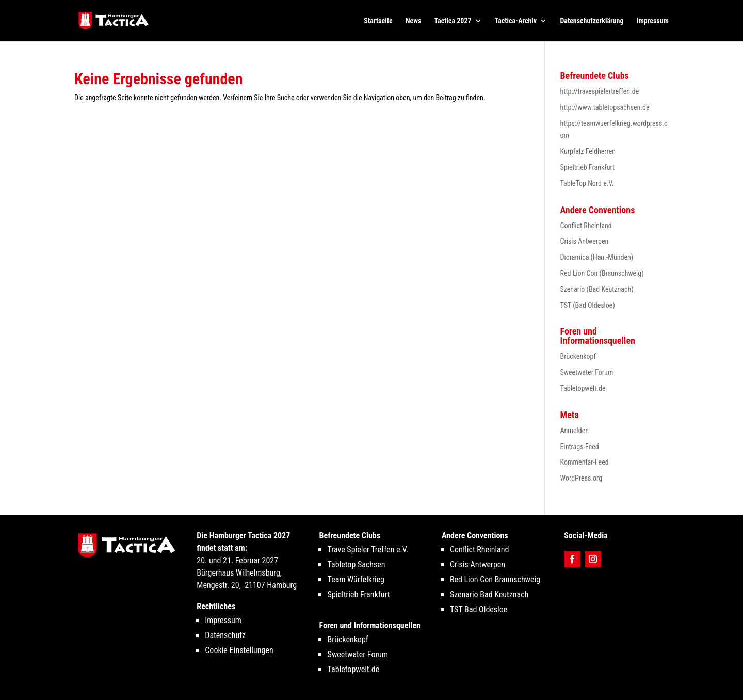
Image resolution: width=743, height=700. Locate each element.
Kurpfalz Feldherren (588, 151)
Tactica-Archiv (516, 21)
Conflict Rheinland (586, 226)
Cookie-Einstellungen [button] (239, 650)
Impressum (653, 21)
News (414, 21)
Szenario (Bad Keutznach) (597, 289)
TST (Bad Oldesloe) (588, 305)
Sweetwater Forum (587, 372)
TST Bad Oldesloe (479, 609)
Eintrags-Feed (580, 447)
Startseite (378, 21)
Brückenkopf (578, 356)
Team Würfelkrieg (356, 579)
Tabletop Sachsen (357, 564)
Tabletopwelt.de (583, 388)
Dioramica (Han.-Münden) (597, 257)
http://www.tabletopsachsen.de (605, 107)
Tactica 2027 (453, 21)
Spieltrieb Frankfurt (588, 167)
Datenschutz (225, 635)
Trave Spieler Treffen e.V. (368, 550)
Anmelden (575, 431)
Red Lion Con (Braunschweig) (602, 273)
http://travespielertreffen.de (600, 91)
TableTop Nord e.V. (587, 183)
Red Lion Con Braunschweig (495, 579)
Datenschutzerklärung (592, 21)
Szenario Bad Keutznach (489, 594)
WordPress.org (582, 478)
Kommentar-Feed (585, 462)
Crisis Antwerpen (585, 241)
